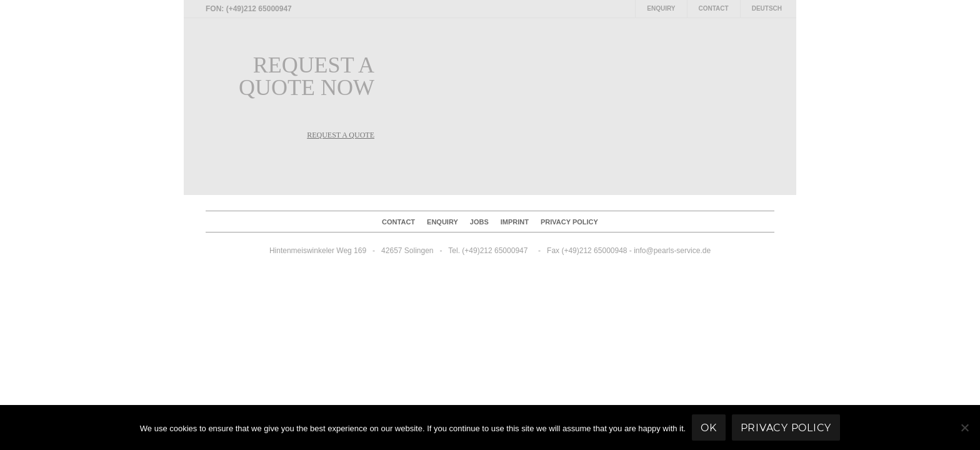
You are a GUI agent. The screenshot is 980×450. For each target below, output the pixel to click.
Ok (709, 428)
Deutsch (767, 8)
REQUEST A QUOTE (341, 135)
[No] (964, 427)
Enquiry (661, 8)
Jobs (479, 222)
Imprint (515, 222)
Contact (714, 8)
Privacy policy (569, 222)
